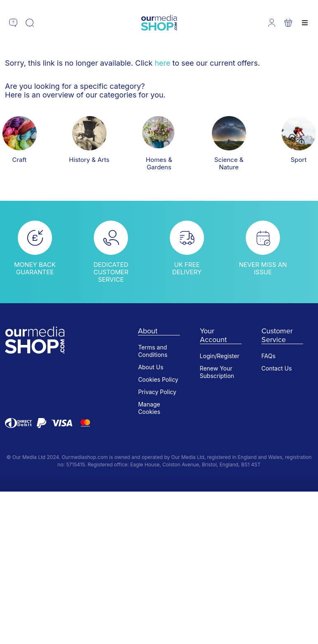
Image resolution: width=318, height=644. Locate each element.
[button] (13, 23)
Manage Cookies (149, 408)
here (162, 63)
